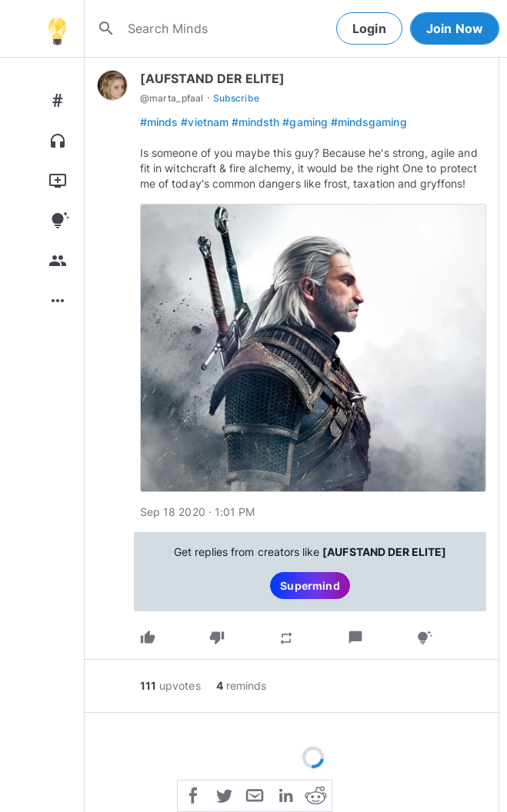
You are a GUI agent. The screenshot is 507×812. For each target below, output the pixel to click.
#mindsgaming (369, 122)
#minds (159, 122)
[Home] (57, 28)
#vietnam (204, 122)
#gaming (305, 122)
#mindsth (255, 122)
